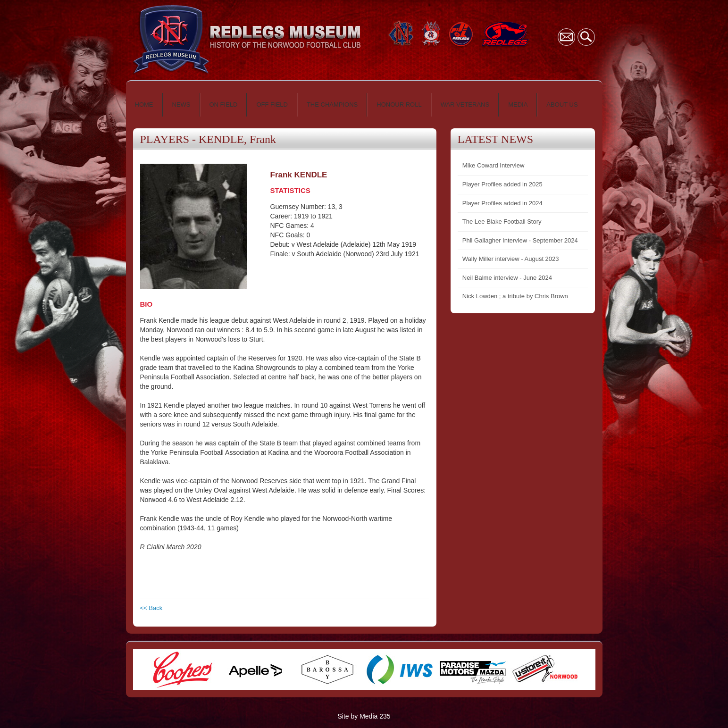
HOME (144, 105)
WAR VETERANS (465, 105)
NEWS (181, 105)
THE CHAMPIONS (332, 105)
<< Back (151, 608)
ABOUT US (562, 105)
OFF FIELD (272, 105)
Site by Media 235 (364, 716)
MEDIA (518, 105)
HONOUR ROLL (399, 105)
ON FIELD (224, 105)
